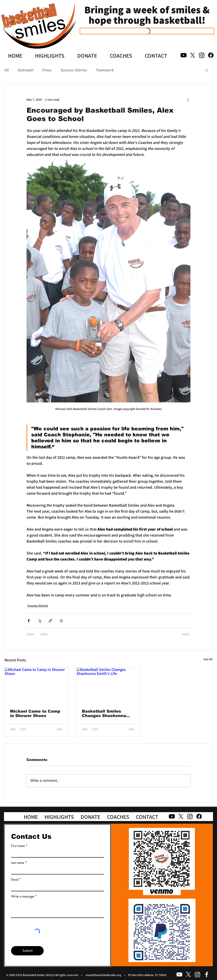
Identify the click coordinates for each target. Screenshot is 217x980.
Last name (18, 863)
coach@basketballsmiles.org (103, 975)
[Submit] (27, 951)
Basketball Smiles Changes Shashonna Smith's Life (104, 713)
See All (208, 659)
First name (18, 846)
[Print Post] (61, 621)
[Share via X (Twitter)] (40, 621)
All (7, 70)
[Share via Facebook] (29, 621)
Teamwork (105, 70)
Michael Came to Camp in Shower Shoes (35, 713)
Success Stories (74, 70)
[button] (207, 70)
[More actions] (188, 100)
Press (47, 70)
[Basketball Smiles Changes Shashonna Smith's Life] (109, 686)
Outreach (26, 70)
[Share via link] (50, 621)
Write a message (22, 896)
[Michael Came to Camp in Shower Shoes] (37, 686)
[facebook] (207, 974)
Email (15, 880)
